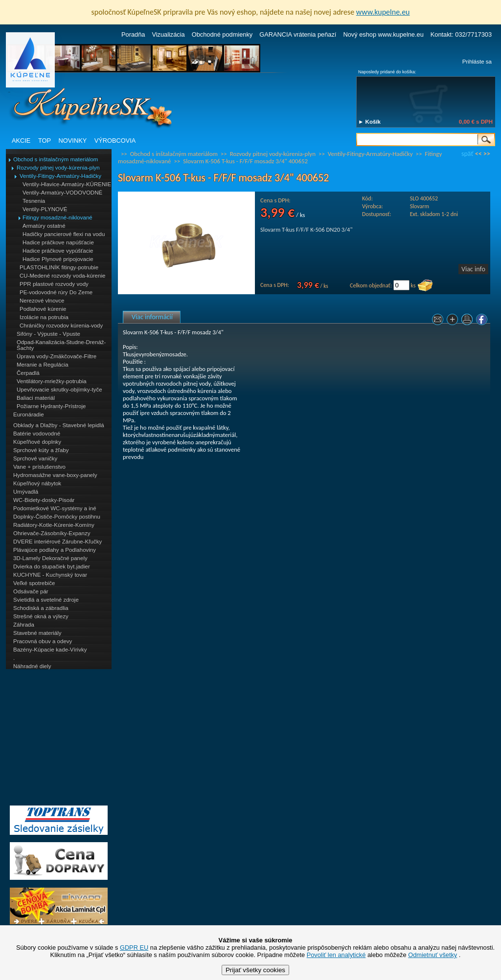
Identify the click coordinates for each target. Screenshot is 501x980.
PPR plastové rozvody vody (54, 284)
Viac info (473, 269)
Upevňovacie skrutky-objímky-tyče (59, 390)
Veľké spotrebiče (34, 583)
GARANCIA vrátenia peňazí (298, 34)
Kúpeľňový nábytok (37, 483)
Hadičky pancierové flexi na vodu (64, 234)
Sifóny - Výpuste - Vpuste (48, 334)
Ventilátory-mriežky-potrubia (52, 381)
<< (478, 154)
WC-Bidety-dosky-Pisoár (44, 500)
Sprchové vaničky (35, 458)
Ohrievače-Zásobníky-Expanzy (52, 533)
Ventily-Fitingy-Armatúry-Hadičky (60, 176)
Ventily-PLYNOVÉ (45, 209)
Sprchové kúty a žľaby (41, 450)
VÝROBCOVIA (115, 141)
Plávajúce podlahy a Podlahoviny (55, 550)
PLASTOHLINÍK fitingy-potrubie (59, 267)
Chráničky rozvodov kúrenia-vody (61, 326)
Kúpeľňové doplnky (37, 442)
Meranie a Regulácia (43, 365)
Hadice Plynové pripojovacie (58, 259)
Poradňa (133, 34)
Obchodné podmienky (222, 34)
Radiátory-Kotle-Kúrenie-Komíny (54, 525)
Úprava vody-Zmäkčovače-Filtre (57, 356)
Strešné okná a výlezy (41, 616)
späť (467, 154)
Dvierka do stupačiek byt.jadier (52, 566)
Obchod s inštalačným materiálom (56, 159)
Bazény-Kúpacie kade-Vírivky (50, 650)
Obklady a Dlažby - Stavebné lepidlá (59, 425)
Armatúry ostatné (44, 226)
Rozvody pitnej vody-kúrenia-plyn (58, 168)
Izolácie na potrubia (44, 317)
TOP (45, 141)
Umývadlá (26, 492)
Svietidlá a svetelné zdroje (46, 600)
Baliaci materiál (36, 398)
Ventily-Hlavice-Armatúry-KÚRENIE (67, 184)
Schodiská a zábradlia (41, 608)
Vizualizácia (168, 34)
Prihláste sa (477, 62)
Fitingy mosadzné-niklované (57, 218)
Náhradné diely (32, 666)
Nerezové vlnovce (42, 301)
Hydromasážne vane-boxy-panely (55, 475)
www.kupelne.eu (383, 12)
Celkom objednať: (371, 285)
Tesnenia (34, 201)
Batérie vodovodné (37, 434)
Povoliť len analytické (336, 955)
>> (487, 154)
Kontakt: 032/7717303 (461, 34)
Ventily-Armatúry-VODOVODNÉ (62, 193)
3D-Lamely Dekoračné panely (50, 558)
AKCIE (21, 141)
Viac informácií (152, 317)
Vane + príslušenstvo (39, 467)
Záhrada (24, 625)
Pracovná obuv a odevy (43, 641)
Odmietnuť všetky (433, 955)
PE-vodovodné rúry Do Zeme (56, 292)
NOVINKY (73, 141)
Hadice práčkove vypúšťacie (58, 251)
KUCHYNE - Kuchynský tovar (50, 575)
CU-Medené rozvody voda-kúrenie (62, 276)
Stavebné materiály (37, 633)
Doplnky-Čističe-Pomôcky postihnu (57, 517)
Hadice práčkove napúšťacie (58, 242)
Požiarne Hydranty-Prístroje (51, 406)
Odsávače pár (31, 591)
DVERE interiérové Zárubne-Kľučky (57, 542)
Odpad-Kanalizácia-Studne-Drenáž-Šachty (61, 345)
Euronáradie (29, 414)
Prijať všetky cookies (255, 970)
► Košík (369, 122)
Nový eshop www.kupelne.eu (383, 34)
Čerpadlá (28, 373)
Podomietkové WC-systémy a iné (55, 508)
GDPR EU (134, 947)
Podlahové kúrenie (43, 309)
